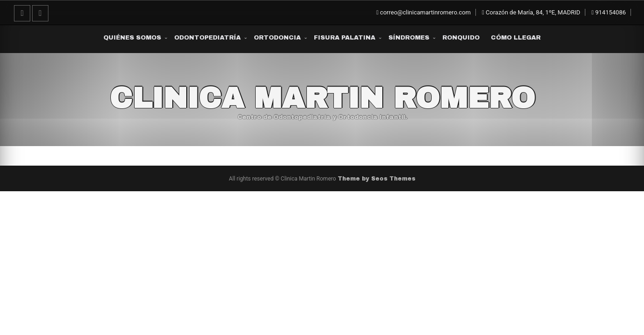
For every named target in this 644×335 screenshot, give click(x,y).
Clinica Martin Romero (322, 98)
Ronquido (461, 38)
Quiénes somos (132, 38)
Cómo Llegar (516, 38)
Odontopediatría (207, 38)
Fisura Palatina (345, 38)
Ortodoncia (277, 38)
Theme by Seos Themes (376, 179)
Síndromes (409, 38)
